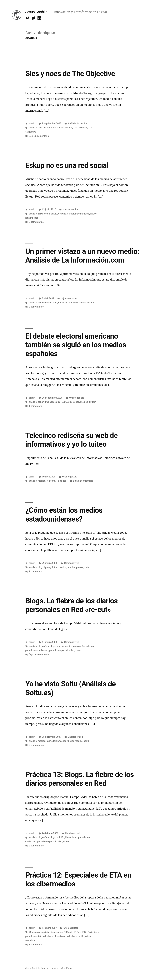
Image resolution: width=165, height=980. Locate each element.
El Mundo (68, 932)
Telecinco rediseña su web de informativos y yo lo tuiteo (71, 440)
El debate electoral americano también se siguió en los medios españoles (76, 345)
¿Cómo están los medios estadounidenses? (64, 515)
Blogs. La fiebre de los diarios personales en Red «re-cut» (71, 605)
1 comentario (36, 406)
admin (32, 123)
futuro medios (59, 567)
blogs (53, 646)
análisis (33, 128)
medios (84, 402)
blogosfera (43, 646)
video (78, 650)
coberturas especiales (49, 402)
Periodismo (88, 646)
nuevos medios (65, 128)
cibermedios (56, 932)
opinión (77, 646)
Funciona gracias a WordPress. (57, 968)
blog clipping (44, 567)
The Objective (80, 128)
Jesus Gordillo (36, 12)
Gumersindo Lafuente (78, 214)
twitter (92, 402)
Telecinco (61, 481)
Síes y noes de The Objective (70, 74)
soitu (87, 567)
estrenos (51, 128)
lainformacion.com (47, 303)
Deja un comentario (39, 136)
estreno (42, 128)
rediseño (51, 481)
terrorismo (31, 940)
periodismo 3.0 (33, 936)
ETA (84, 932)
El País (78, 932)
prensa (80, 567)
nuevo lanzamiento (68, 303)
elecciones (74, 402)
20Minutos (34, 932)
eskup (54, 214)
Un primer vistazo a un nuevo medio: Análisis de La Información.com (82, 256)
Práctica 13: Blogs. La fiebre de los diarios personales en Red (79, 779)
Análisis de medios (78, 123)
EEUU (64, 402)
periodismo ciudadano (37, 650)
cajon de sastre (69, 298)
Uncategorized (77, 398)
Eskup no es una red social (67, 165)
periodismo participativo (62, 650)
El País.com (44, 214)
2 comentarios (36, 222)
